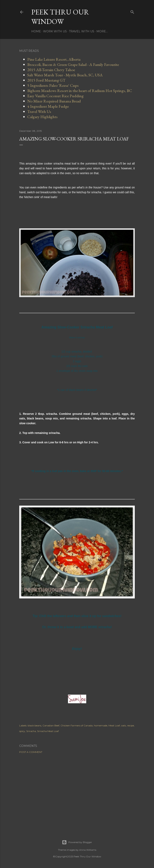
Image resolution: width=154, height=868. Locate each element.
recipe (131, 725)
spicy (22, 731)
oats (124, 725)
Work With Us (55, 31)
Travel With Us (82, 31)
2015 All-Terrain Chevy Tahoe (51, 70)
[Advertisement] (77, 792)
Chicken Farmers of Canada (77, 725)
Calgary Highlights (42, 117)
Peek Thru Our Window (60, 17)
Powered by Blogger (77, 842)
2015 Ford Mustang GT (46, 80)
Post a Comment (31, 752)
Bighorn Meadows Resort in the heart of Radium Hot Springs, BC (80, 91)
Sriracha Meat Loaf (48, 731)
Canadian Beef (51, 725)
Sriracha (31, 731)
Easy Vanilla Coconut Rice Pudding (55, 96)
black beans (34, 725)
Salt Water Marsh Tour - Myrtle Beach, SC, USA (65, 75)
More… (102, 31)
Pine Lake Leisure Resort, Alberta (54, 59)
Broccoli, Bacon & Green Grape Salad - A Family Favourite (73, 64)
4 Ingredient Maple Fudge (48, 106)
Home (36, 31)
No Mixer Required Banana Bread (54, 101)
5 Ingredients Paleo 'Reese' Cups (53, 85)
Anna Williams (88, 850)
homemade (101, 725)
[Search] (132, 11)
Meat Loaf (114, 725)
